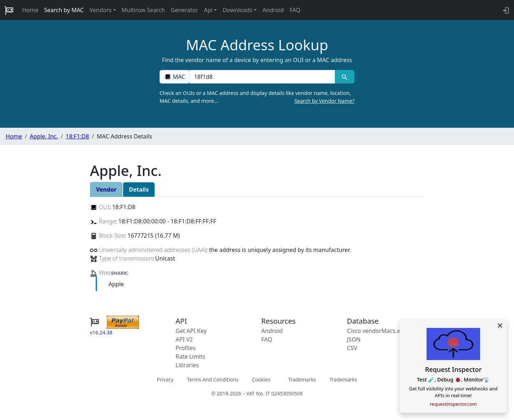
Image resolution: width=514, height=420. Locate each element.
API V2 (184, 339)
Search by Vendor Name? (324, 101)
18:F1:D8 (77, 136)
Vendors (101, 10)
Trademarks (302, 379)
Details (139, 189)
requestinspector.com (453, 404)
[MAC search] (345, 77)
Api (208, 10)
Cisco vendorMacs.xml (377, 331)
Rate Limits (190, 356)
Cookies (261, 379)
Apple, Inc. (44, 136)
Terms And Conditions (213, 379)
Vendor (106, 189)
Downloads (237, 10)
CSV (352, 348)
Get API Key (191, 331)
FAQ (295, 10)
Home (30, 10)
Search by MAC (64, 10)
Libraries (187, 365)
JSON (354, 339)
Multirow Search (143, 10)
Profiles (186, 348)
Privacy (165, 379)
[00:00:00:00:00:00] (262, 77)
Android (273, 10)
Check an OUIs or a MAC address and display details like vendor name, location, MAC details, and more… (257, 97)
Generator (184, 10)
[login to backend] (505, 10)
